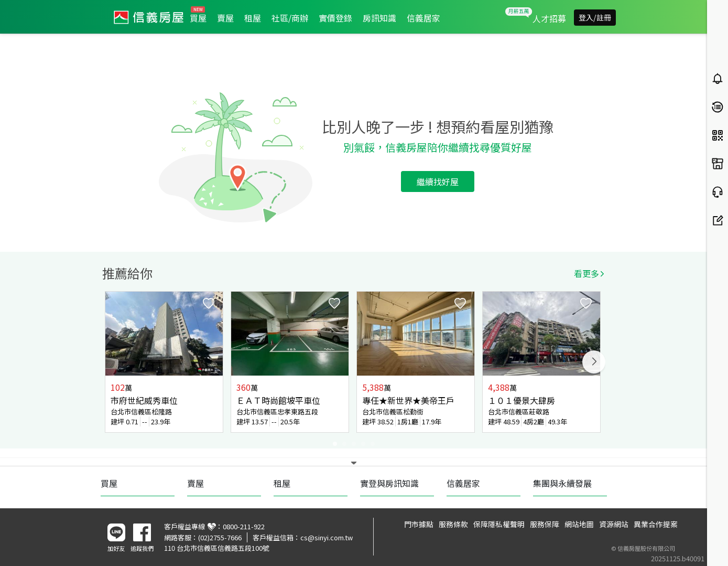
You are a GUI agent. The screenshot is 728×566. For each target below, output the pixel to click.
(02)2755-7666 (220, 537)
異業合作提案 (656, 524)
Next (594, 362)
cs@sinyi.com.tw (327, 537)
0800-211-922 (244, 526)
